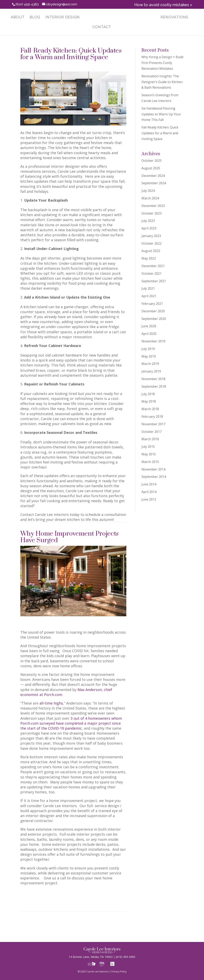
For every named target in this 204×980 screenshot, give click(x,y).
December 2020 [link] (153, 311)
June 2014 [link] (149, 484)
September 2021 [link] (154, 281)
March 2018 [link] (150, 409)
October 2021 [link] (152, 273)
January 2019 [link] (151, 371)
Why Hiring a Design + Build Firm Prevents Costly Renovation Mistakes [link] (162, 63)
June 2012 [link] (149, 499)
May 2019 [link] (149, 356)
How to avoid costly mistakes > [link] (163, 5)
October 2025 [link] (152, 161)
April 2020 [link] (149, 334)
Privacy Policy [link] (119, 972)
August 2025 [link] (151, 168)
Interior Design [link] (61, 17)
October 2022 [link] (152, 243)
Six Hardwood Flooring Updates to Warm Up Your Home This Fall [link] (161, 114)
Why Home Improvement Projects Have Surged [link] (69, 537)
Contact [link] (102, 27)
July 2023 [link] (148, 221)
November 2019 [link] (153, 341)
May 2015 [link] (149, 454)
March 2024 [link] (150, 198)
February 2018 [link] (152, 416)
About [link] (16, 17)
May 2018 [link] (149, 401)
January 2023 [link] (151, 236)
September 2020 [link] (154, 319)
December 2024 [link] (153, 176)
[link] (120, 17)
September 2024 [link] (154, 183)
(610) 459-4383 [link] (124, 957)
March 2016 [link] (150, 439)
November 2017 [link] (153, 424)
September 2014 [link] (154, 477)
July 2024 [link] (148, 191)
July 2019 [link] (148, 349)
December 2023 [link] (153, 206)
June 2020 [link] (149, 326)
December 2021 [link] (153, 266)
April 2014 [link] (149, 492)
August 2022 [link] (151, 251)
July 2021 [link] (148, 288)
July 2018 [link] (148, 394)
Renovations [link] (177, 17)
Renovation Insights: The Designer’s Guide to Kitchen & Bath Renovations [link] (162, 82)
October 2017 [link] (152, 432)
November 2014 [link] (153, 469)
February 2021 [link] (152, 304)
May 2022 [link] (149, 258)
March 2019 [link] (150, 364)
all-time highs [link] (51, 703)
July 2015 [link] (148, 447)
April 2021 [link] (149, 296)
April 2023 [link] (149, 228)
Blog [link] (33, 17)
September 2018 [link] (154, 386)
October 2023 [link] (152, 213)
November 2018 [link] (153, 379)
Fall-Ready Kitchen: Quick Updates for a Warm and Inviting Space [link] (71, 54)
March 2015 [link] (150, 462)
